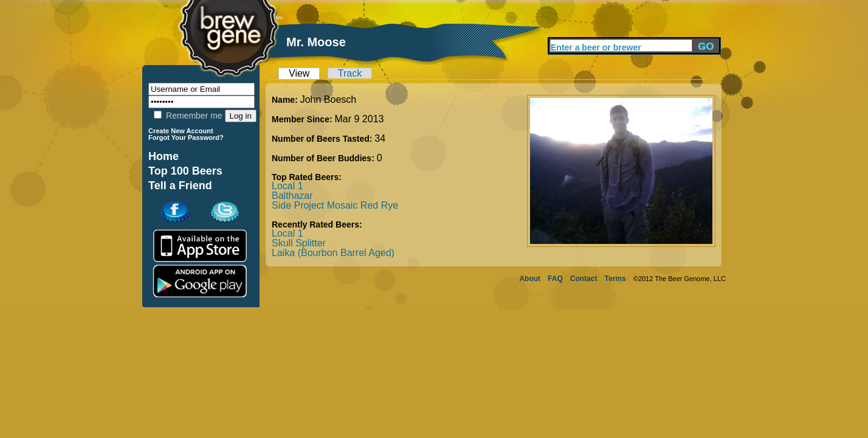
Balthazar (292, 196)
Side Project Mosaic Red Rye (335, 205)
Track (350, 73)
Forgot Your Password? (186, 137)
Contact (584, 279)
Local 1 (288, 186)
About (530, 279)
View (299, 73)
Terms (615, 279)
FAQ (555, 279)
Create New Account (181, 131)
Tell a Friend (180, 186)
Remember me (188, 116)
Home (164, 156)
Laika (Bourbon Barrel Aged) (333, 253)
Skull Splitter (299, 243)
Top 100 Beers (185, 171)
